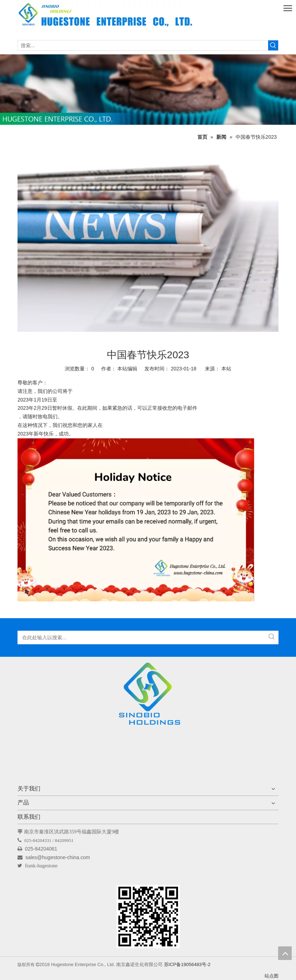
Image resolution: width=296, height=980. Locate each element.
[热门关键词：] (273, 45)
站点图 (272, 976)
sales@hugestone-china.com (58, 857)
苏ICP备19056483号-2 (187, 964)
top (285, 953)
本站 (226, 369)
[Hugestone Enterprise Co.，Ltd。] (148, 696)
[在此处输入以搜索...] (142, 637)
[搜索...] (143, 45)
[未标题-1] (148, 90)
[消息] (148, 240)
